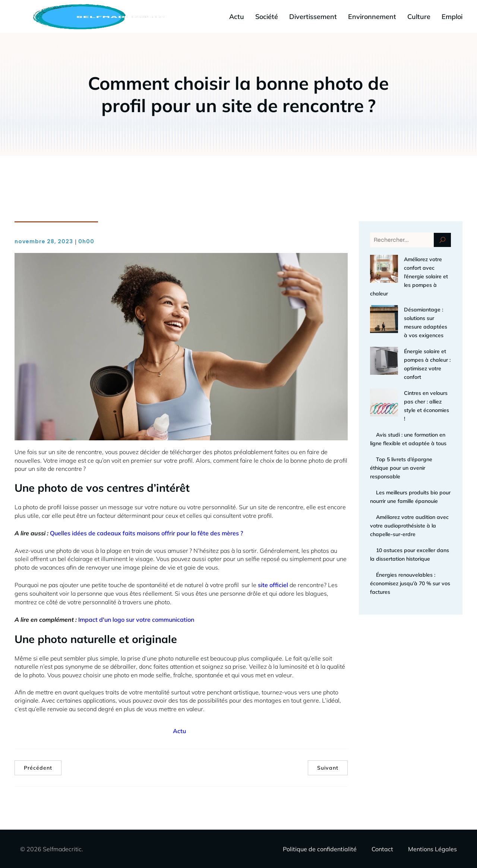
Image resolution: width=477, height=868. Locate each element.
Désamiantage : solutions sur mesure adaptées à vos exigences (408, 301)
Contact (382, 849)
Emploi (452, 16)
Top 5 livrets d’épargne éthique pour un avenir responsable (401, 408)
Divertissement (313, 16)
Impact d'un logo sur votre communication (136, 619)
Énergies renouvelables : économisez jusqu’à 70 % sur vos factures (410, 523)
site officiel (273, 585)
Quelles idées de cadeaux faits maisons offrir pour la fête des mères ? (146, 533)
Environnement (372, 16)
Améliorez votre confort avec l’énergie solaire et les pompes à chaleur (409, 267)
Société (267, 16)
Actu (237, 16)
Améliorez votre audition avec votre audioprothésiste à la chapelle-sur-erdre (409, 465)
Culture (419, 16)
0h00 (86, 241)
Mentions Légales (432, 849)
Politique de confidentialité (320, 849)
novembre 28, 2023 (44, 241)
